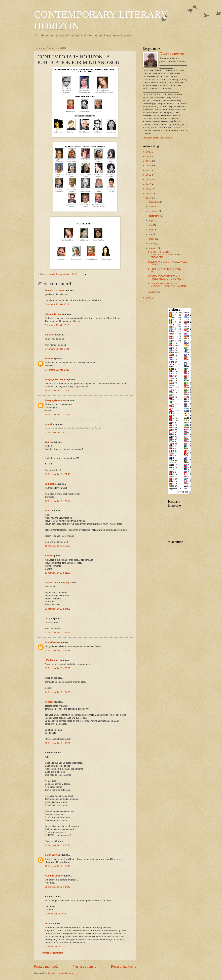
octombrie (154, 211)
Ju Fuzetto (50, 484)
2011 (149, 193)
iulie (151, 225)
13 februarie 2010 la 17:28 (58, 650)
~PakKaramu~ (52, 660)
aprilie (152, 239)
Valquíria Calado (53, 876)
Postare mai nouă (46, 967)
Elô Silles (50, 335)
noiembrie (154, 206)
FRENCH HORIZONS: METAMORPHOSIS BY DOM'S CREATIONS (164, 255)
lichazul (49, 702)
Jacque (49, 618)
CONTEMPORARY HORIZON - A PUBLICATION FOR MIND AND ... (166, 277)
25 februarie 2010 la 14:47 (58, 887)
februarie (153, 248)
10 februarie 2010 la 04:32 (58, 391)
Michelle (49, 359)
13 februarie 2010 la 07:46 (58, 474)
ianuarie (153, 292)
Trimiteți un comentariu (53, 953)
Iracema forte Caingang (57, 583)
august (152, 220)
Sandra (49, 556)
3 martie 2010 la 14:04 (56, 947)
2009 (149, 298)
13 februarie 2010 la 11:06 (58, 573)
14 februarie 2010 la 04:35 (58, 692)
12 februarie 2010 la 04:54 (58, 432)
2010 (149, 198)
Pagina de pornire (84, 967)
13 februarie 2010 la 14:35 (58, 609)
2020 (149, 152)
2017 (149, 166)
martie (152, 244)
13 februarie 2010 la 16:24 (58, 633)
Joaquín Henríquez (55, 290)
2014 (149, 180)
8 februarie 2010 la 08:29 (57, 304)
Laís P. (48, 442)
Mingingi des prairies (56, 379)
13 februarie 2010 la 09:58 (58, 546)
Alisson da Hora (53, 314)
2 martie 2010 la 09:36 (56, 914)
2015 (149, 175)
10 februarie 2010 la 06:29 (58, 414)
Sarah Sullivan (52, 855)
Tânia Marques (53, 642)
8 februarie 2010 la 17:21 (57, 349)
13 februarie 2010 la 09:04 (58, 501)
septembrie (154, 216)
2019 (149, 156)
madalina (50, 424)
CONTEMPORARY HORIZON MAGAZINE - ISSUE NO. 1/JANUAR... (168, 285)
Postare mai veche (124, 967)
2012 (149, 189)
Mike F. (49, 923)
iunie (151, 230)
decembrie (154, 202)
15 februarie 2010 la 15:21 (58, 743)
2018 (149, 161)
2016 (149, 170)
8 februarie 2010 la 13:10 (57, 325)
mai (151, 234)
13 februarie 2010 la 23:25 (58, 668)
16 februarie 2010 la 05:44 (58, 866)
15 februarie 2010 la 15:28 (58, 845)
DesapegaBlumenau (55, 400)
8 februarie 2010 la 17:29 (57, 370)
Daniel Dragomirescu (174, 54)
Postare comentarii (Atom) (60, 973)
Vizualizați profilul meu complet (158, 138)
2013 (149, 184)
